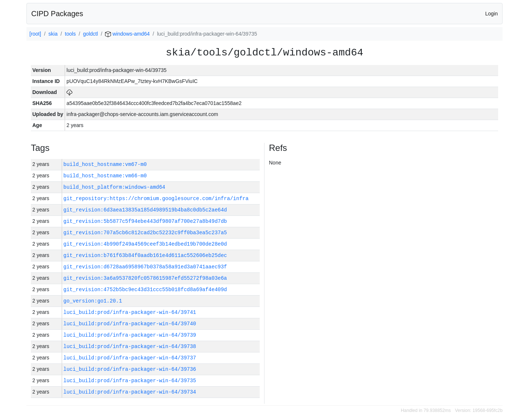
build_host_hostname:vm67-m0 (105, 164)
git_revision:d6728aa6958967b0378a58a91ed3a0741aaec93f (145, 267)
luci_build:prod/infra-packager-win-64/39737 (130, 358)
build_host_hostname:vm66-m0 (105, 176)
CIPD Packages (57, 14)
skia (53, 34)
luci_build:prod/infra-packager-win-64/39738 (130, 346)
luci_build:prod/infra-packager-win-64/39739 (130, 335)
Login (492, 14)
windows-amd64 (127, 34)
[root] (35, 34)
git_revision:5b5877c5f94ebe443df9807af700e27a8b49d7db (145, 221)
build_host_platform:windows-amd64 (114, 187)
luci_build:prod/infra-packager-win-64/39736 (130, 369)
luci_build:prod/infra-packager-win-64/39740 (130, 324)
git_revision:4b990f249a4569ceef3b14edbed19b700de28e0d (145, 244)
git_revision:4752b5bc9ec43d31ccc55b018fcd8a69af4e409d (145, 289)
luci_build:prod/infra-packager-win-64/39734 (130, 392)
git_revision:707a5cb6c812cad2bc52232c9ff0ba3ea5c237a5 (145, 233)
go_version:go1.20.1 (93, 301)
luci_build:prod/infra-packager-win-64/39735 (130, 381)
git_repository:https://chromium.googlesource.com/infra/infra (156, 198)
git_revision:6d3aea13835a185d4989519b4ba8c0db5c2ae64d (145, 210)
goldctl (90, 34)
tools (71, 34)
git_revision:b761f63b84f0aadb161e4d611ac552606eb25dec (145, 255)
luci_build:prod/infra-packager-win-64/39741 (130, 312)
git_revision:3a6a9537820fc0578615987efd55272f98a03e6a (145, 278)
